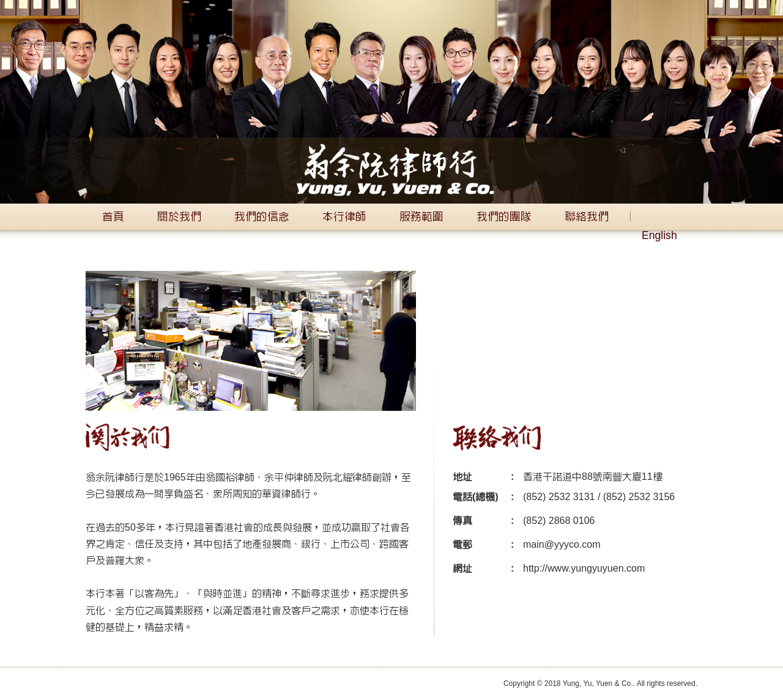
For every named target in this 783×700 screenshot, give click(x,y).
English (659, 236)
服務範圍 (421, 217)
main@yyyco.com (562, 545)
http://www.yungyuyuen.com (584, 569)
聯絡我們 (587, 217)
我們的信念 (262, 217)
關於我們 (179, 217)
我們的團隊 (504, 217)
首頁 (113, 217)
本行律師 (344, 217)
